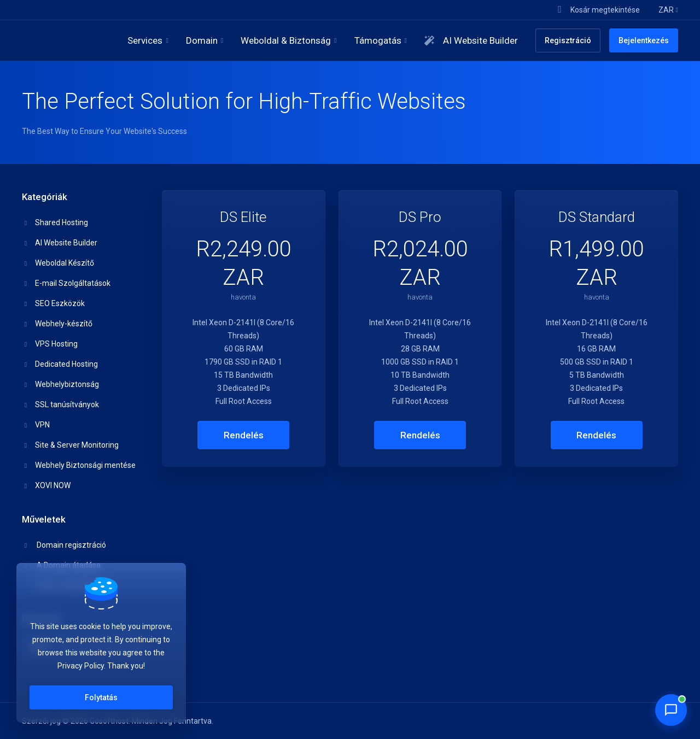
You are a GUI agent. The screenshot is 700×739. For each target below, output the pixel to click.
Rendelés (244, 435)
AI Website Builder (60, 243)
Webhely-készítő (57, 324)
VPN (36, 425)
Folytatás (101, 697)
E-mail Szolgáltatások (66, 283)
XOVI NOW (46, 485)
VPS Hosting (50, 344)
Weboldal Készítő (58, 263)
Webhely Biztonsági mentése (79, 465)
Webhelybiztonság (61, 384)
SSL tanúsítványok (61, 404)
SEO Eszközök (54, 303)
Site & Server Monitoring (71, 445)
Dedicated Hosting (60, 364)
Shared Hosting (55, 222)
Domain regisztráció (64, 545)
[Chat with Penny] (671, 710)
